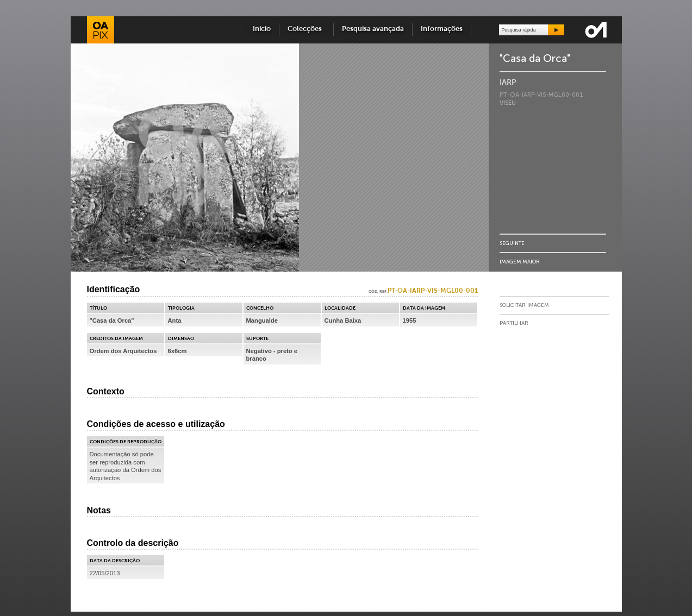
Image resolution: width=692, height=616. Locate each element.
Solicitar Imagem (524, 305)
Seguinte (512, 243)
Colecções (306, 29)
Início (262, 29)
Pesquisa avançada (373, 29)
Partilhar (514, 323)
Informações (442, 29)
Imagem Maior (520, 262)
